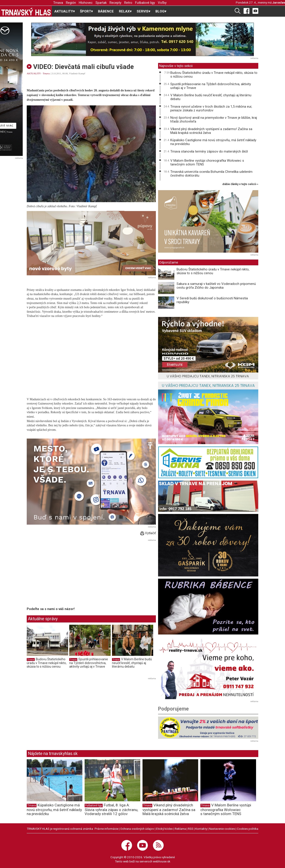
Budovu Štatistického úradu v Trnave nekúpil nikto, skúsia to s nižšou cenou (47, 663)
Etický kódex (164, 829)
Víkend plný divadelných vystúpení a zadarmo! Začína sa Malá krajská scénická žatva (211, 131)
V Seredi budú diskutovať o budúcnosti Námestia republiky (212, 300)
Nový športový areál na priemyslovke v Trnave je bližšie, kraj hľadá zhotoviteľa (214, 120)
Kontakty (201, 829)
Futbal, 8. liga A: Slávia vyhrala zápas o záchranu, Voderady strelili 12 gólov (111, 810)
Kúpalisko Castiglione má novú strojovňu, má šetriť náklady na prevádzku (213, 142)
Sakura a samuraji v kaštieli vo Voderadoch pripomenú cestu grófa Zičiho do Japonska (216, 286)
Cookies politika (248, 829)
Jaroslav (279, 2)
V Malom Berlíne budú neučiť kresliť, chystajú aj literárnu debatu (132, 663)
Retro (128, 3)
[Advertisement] (64, 574)
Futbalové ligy (145, 3)
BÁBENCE (106, 11)
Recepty (115, 3)
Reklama (180, 829)
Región (71, 3)
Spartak (101, 3)
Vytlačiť (148, 533)
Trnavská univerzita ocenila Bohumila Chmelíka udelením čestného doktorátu (211, 174)
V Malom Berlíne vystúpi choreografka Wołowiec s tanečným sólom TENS (207, 162)
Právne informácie (106, 829)
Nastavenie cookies (222, 829)
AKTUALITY (34, 73)
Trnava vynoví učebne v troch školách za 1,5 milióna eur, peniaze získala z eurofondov (211, 108)
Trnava (58, 3)
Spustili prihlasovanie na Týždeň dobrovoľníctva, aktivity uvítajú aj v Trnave (89, 663)
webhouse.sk (162, 861)
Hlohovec (86, 3)
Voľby (162, 3)
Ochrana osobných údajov (137, 829)
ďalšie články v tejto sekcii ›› (240, 184)
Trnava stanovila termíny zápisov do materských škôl (209, 151)
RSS (191, 829)
